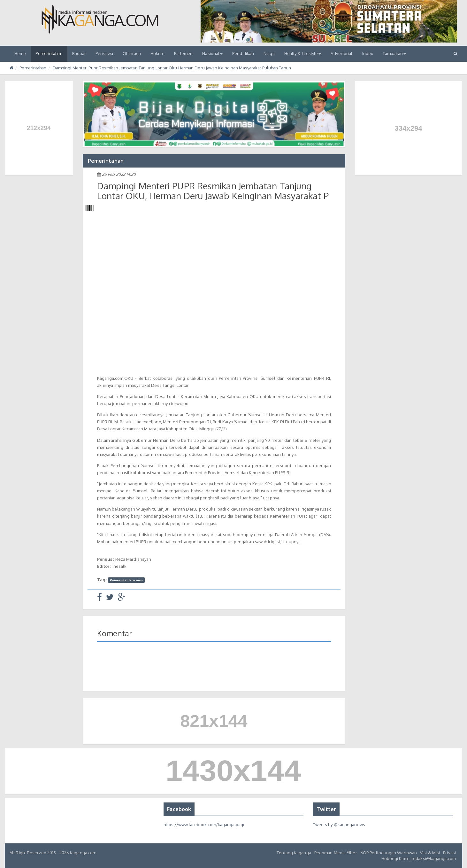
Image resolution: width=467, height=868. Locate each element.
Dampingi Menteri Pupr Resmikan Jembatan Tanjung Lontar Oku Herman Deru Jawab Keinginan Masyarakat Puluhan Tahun (172, 68)
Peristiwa (104, 53)
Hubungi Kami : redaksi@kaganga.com (419, 858)
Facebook (179, 809)
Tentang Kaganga (294, 853)
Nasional (212, 53)
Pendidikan (243, 53)
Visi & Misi (430, 853)
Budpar (79, 53)
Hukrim (157, 53)
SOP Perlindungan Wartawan (389, 853)
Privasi (449, 853)
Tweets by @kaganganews (339, 825)
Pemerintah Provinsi (126, 580)
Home (20, 53)
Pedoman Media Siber (336, 853)
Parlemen (184, 53)
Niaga (269, 53)
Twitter (326, 809)
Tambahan (394, 53)
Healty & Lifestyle (303, 53)
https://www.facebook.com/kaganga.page (205, 825)
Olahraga (132, 53)
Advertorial (341, 53)
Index (368, 53)
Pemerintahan (49, 53)
